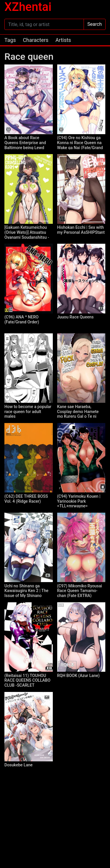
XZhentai (28, 7)
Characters (36, 40)
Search (95, 24)
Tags (10, 40)
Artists (63, 40)
